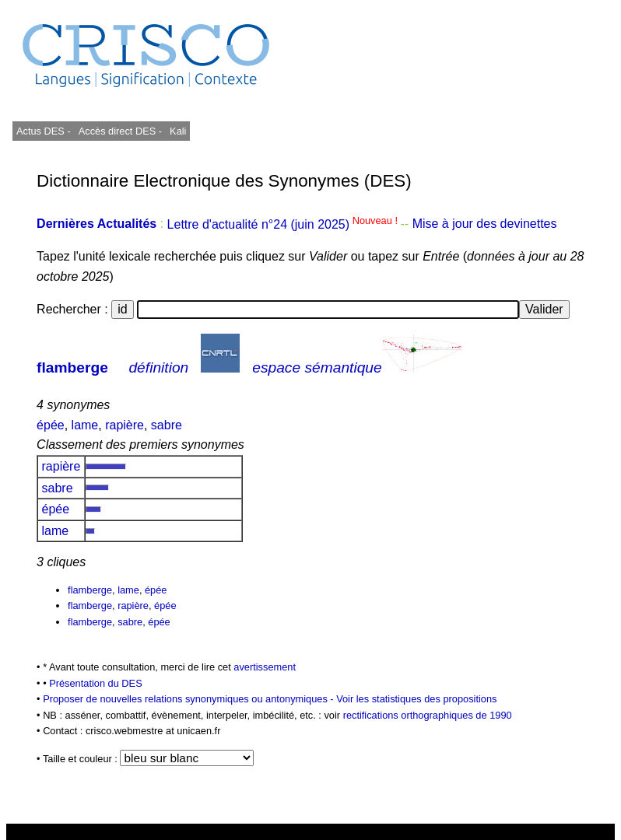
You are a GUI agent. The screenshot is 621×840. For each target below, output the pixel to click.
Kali (178, 131)
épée (51, 425)
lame (85, 425)
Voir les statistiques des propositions (416, 699)
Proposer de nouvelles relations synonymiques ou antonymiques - (189, 699)
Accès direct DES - (120, 131)
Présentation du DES (96, 683)
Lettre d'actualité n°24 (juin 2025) (284, 224)
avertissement (265, 667)
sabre (167, 425)
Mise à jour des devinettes (485, 224)
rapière (125, 425)
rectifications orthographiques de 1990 (428, 715)
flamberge (72, 367)
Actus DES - (44, 131)
